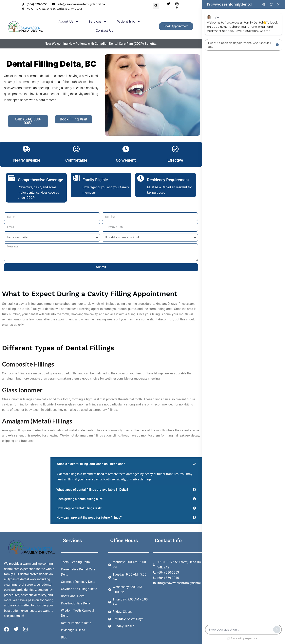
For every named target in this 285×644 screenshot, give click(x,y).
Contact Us (153, 23)
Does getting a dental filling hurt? (80, 499)
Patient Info (122, 24)
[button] (162, 6)
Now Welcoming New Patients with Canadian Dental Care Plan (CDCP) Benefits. (106, 38)
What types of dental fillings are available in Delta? (92, 490)
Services (91, 24)
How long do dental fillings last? (79, 508)
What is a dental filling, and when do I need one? (91, 464)
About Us (62, 24)
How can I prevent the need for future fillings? (89, 518)
